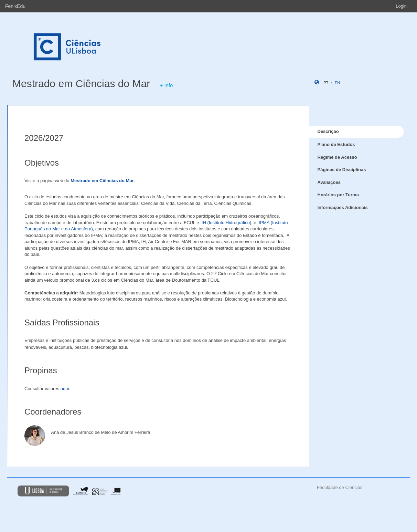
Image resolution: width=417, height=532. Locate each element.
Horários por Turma (338, 195)
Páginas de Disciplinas (342, 170)
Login (401, 6)
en (337, 83)
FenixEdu (15, 6)
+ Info (167, 85)
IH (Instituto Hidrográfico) (227, 223)
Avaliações (329, 182)
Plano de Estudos (336, 144)
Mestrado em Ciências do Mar (81, 84)
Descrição (328, 131)
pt (326, 83)
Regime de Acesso (337, 157)
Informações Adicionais (343, 207)
